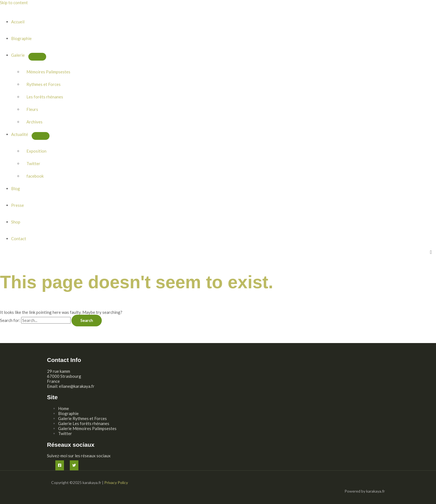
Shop (16, 222)
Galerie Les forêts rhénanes (84, 423)
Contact (19, 239)
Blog (16, 188)
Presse (18, 205)
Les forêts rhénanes (45, 97)
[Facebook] (60, 465)
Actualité (20, 134)
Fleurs (32, 109)
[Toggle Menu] (37, 57)
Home (64, 408)
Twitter (33, 163)
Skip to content (14, 3)
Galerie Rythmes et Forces (82, 418)
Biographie (21, 38)
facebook (35, 176)
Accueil (18, 22)
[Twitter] (74, 465)
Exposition (36, 151)
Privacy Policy (116, 482)
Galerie (18, 55)
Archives (34, 122)
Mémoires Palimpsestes (48, 72)
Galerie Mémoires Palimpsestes (87, 428)
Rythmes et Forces (44, 84)
